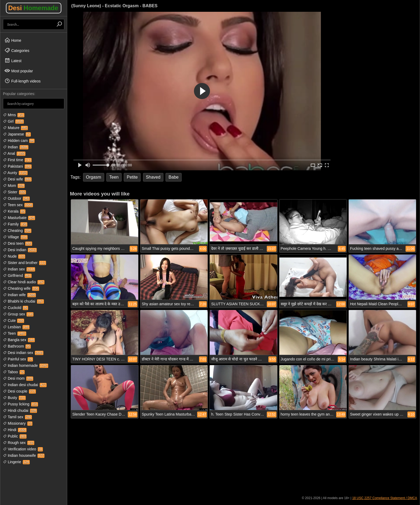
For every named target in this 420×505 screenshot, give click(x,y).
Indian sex (19, 269)
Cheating (17, 231)
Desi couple (19, 391)
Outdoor (16, 198)
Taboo (14, 372)
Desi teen (18, 243)
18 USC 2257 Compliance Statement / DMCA (385, 498)
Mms (14, 115)
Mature (15, 128)
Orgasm (94, 177)
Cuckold (16, 308)
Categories (17, 50)
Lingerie (16, 462)
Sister (14, 192)
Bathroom (17, 346)
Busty (14, 398)
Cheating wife (21, 288)
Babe (173, 177)
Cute (14, 321)
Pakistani (17, 166)
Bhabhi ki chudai (23, 301)
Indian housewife (24, 455)
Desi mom (18, 378)
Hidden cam (19, 141)
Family (15, 224)
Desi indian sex (23, 353)
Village (15, 237)
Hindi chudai (20, 410)
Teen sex (18, 205)
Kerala (14, 211)
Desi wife (17, 179)
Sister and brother (25, 263)
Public (15, 436)
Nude (14, 256)
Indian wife (19, 295)
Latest (13, 61)
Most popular (19, 71)
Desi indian (20, 250)
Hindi (15, 430)
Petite (132, 177)
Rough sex (19, 443)
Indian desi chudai (25, 385)
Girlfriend (17, 276)
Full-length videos (22, 81)
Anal (14, 153)
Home (13, 40)
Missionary (18, 423)
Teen (15, 333)
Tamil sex (17, 417)
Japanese (17, 134)
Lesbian (16, 327)
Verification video (23, 449)
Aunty (15, 173)
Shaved (153, 177)
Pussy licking (20, 404)
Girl (13, 121)
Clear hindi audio (24, 282)
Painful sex (18, 359)
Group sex (18, 314)
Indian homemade (26, 365)
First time (17, 160)
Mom (14, 186)
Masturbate (19, 218)
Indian (16, 147)
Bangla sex (19, 340)
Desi (33, 8)
